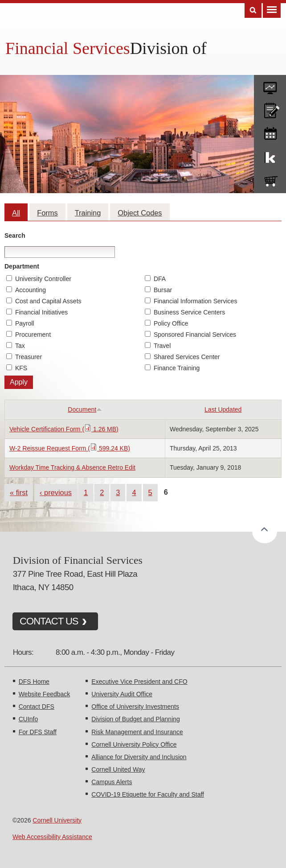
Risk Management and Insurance (137, 732)
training (270, 132)
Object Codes (140, 213)
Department (22, 266)
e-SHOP (270, 179)
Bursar (163, 290)
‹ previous (56, 492)
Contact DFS (37, 707)
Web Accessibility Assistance (52, 837)
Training (88, 213)
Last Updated (223, 409)
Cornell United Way (118, 769)
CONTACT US (49, 621)
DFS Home (34, 682)
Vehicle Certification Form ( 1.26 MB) (64, 429)
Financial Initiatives (41, 312)
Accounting (31, 290)
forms (270, 85)
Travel (162, 346)
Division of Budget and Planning (135, 719)
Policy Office (171, 323)
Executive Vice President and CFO (139, 682)
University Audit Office (122, 694)
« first (19, 492)
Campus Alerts (112, 782)
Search (15, 236)
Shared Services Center (187, 357)
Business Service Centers (189, 312)
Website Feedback (45, 694)
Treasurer (29, 357)
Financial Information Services (196, 301)
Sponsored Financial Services (195, 335)
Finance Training (177, 368)
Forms (47, 213)
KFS (21, 368)
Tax (20, 346)
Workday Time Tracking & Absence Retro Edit (72, 467)
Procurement (33, 335)
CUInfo (29, 719)
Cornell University (57, 820)
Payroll (25, 323)
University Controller (43, 279)
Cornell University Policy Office (134, 744)
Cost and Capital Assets (48, 301)
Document (85, 409)
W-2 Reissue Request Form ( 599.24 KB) (70, 448)
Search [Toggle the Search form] (253, 10)
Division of (168, 48)
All (16, 213)
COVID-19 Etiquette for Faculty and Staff (148, 794)
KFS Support (270, 156)
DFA (160, 279)
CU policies (270, 108)
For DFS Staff (38, 732)
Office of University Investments (135, 707)
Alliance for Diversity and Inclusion (139, 757)
